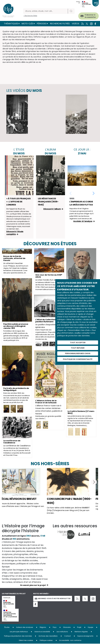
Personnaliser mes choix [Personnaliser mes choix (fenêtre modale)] (78, 353)
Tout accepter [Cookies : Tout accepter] (78, 342)
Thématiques (11, 24)
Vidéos (75, 24)
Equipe (90, 627)
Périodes (42, 24)
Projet (79, 627)
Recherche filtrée (60, 24)
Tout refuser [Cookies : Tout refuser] (78, 348)
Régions (43, 627)
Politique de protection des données (18, 636)
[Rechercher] (46, 11)
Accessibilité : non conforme (70, 640)
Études (7, 627)
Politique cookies (46, 640)
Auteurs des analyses (25, 627)
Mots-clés (27, 24)
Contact (67, 636)
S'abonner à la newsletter (90, 16)
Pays (55, 627)
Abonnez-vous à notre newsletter (53, 598)
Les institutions (62, 632)
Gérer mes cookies (26, 640)
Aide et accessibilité (42, 632)
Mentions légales (81, 632)
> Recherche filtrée (30, 16)
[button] (94, 193)
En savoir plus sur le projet (33, 585)
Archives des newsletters (48, 636)
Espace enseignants (85, 636)
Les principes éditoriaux (19, 632)
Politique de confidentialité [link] (78, 359)
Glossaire (67, 627)
